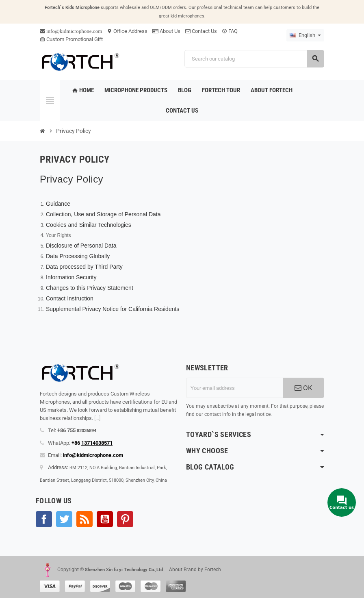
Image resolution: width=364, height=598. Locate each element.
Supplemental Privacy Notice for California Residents (113, 309)
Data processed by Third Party (84, 267)
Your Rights (58, 235)
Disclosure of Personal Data (81, 246)
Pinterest (125, 519)
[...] (97, 418)
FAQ (230, 31)
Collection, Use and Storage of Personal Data (103, 214)
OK (303, 388)
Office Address (127, 31)
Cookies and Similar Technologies (89, 225)
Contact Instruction (70, 298)
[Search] (254, 59)
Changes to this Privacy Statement (90, 288)
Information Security (71, 277)
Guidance (58, 204)
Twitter (64, 519)
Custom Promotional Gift (71, 39)
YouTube (105, 519)
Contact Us (201, 31)
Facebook (44, 519)
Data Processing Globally (78, 256)
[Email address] (234, 388)
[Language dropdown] (305, 35)
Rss (84, 519)
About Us (166, 31)
